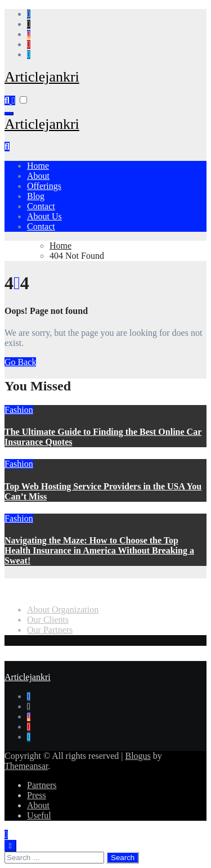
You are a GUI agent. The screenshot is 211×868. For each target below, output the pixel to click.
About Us (44, 216)
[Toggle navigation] (9, 114)
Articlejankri (42, 77)
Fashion (19, 410)
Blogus (138, 756)
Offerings (44, 186)
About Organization (63, 609)
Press (37, 795)
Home (38, 166)
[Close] (10, 846)
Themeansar (26, 766)
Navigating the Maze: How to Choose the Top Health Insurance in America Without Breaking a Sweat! (99, 550)
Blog (36, 196)
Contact (41, 206)
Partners (42, 785)
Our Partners (50, 629)
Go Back (20, 362)
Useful (39, 815)
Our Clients (48, 619)
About (38, 176)
